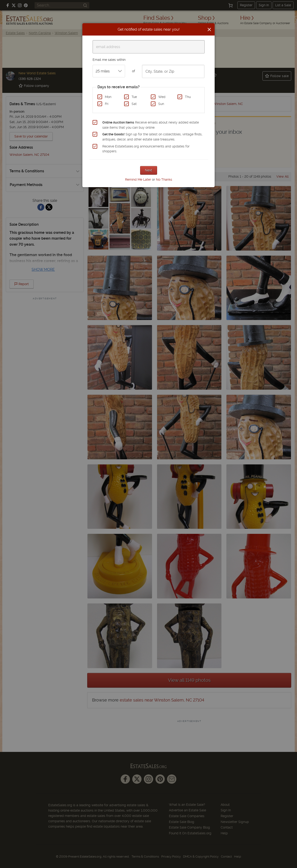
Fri (107, 104)
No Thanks (164, 179)
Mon (108, 97)
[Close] (209, 29)
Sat (134, 104)
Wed (162, 97)
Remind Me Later (138, 179)
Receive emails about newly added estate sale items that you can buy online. (151, 125)
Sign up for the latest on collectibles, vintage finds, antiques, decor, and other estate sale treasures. (152, 137)
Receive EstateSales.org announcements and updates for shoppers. (146, 149)
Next (149, 170)
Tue (134, 97)
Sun (161, 104)
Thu (188, 97)
